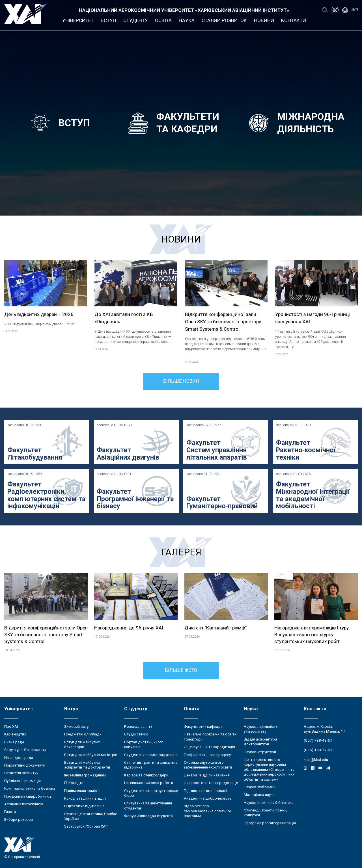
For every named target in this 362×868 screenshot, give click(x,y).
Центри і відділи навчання (207, 775)
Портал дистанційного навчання (144, 744)
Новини (264, 20)
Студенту (136, 20)
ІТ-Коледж (74, 783)
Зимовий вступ (77, 727)
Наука (187, 20)
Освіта (163, 20)
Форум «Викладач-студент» (148, 816)
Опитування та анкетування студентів (148, 806)
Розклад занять (138, 727)
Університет (78, 20)
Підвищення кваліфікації (205, 791)
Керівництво (15, 734)
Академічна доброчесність (208, 798)
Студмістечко (136, 734)
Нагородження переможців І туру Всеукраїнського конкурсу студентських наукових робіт (312, 635)
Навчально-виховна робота (149, 783)
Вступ (108, 20)
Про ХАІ (11, 727)
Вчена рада (14, 742)
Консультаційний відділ (85, 798)
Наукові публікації (259, 787)
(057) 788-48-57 (318, 740)
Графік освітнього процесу (207, 755)
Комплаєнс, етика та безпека (30, 788)
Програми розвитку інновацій (270, 823)
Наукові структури (260, 752)
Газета (10, 812)
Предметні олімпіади (83, 734)
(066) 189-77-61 (318, 750)
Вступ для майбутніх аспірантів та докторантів (87, 765)
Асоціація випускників (24, 804)
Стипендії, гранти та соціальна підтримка (151, 765)
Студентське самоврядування (151, 755)
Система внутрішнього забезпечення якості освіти (208, 765)
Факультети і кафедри (203, 727)
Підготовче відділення (84, 806)
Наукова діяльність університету (261, 729)
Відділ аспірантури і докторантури (261, 742)
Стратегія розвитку (21, 773)
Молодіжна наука (259, 795)
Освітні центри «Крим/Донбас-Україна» (91, 816)
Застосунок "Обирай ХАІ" (86, 826)
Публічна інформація (22, 781)
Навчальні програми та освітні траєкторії (211, 737)
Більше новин (181, 381)
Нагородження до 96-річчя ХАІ (129, 628)
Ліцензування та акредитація (209, 747)
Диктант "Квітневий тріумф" (216, 628)
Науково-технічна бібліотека (269, 803)
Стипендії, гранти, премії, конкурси (265, 813)
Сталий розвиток (224, 20)
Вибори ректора (19, 820)
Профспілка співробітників (28, 796)
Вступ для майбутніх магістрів (91, 755)
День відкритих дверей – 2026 (39, 314)
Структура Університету (25, 750)
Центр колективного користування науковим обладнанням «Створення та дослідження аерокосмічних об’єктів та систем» (269, 769)
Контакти (294, 20)
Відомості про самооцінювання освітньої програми (207, 811)
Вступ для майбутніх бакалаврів (82, 744)
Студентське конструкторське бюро (151, 793)
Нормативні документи (25, 765)
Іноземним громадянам (85, 775)
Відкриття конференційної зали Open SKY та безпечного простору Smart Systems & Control (223, 322)
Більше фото (181, 670)
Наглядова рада (19, 758)
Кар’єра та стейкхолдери (146, 775)
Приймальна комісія (82, 791)
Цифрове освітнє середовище (211, 783)
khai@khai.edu (316, 760)
